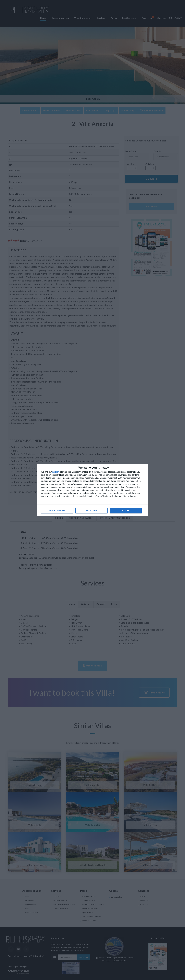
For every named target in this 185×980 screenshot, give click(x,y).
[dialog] (92, 490)
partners (56, 472)
